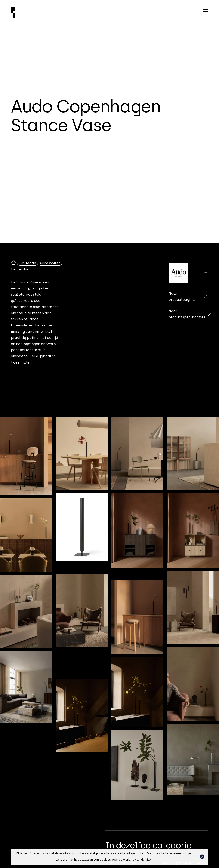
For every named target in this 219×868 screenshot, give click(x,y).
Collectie (28, 263)
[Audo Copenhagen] (186, 274)
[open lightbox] (26, 456)
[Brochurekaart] (186, 297)
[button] (202, 857)
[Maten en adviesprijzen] (186, 314)
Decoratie (20, 269)
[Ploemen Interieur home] (66, 12)
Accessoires (50, 263)
